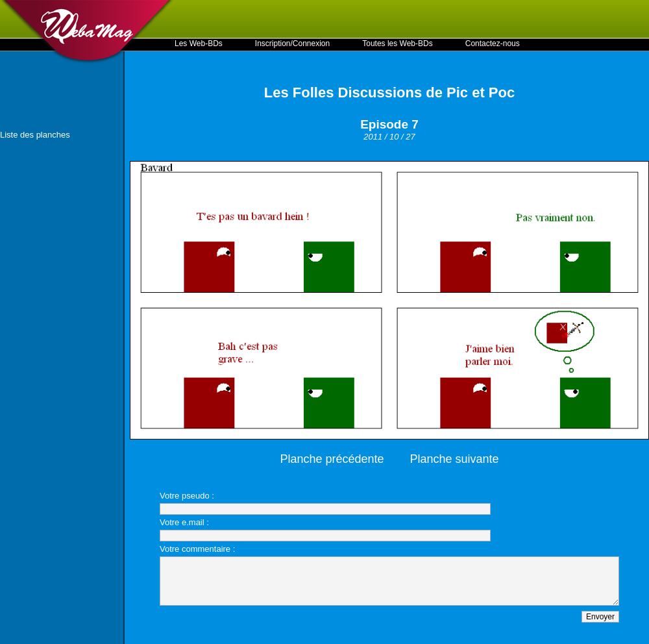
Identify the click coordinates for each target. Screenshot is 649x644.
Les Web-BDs (199, 43)
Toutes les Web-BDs (398, 43)
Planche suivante (455, 459)
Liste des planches (35, 135)
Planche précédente (332, 459)
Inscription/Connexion (292, 43)
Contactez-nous (493, 43)
